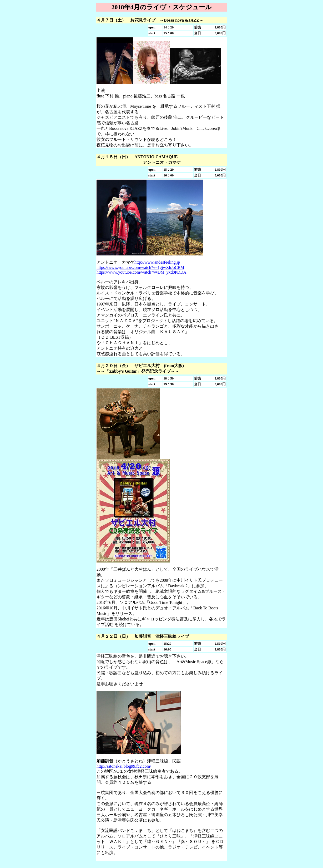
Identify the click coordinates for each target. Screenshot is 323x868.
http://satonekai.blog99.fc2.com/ (124, 766)
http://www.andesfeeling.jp (157, 262)
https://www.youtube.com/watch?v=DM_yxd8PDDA (141, 272)
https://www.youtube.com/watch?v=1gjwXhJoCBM (140, 267)
